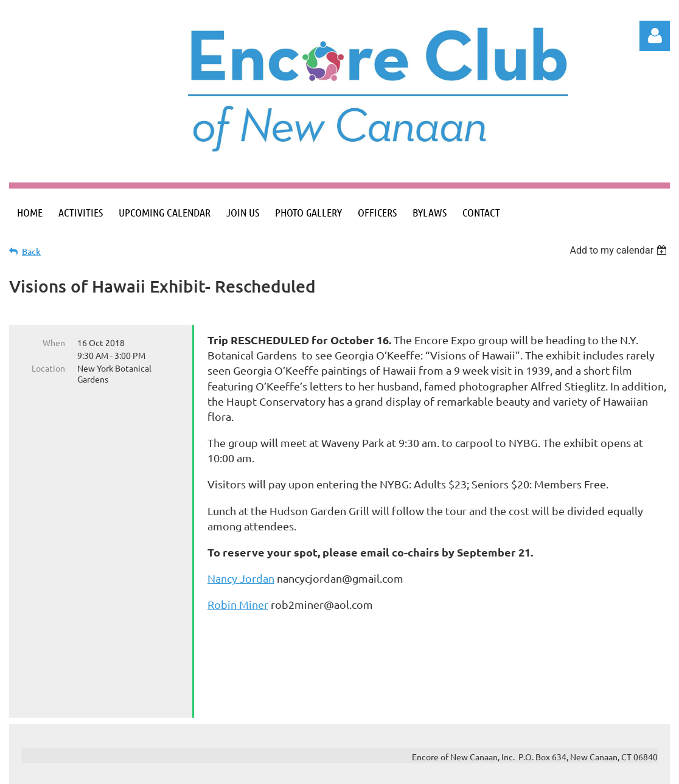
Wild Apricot (525, 769)
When (54, 342)
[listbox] (620, 250)
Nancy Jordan (241, 578)
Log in (655, 36)
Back (31, 252)
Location (48, 368)
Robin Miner (238, 604)
